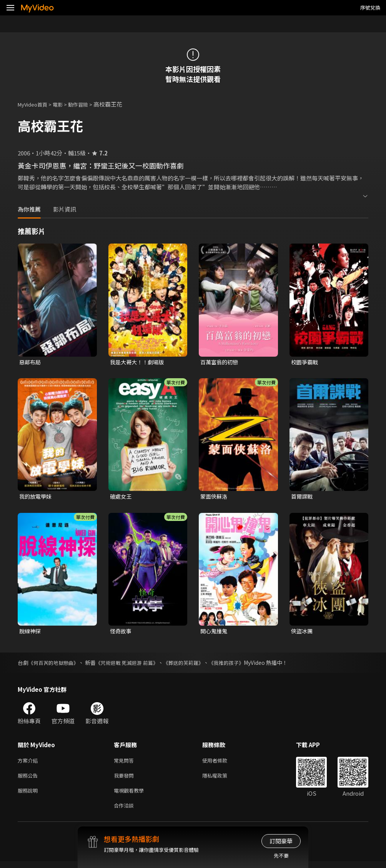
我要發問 (125, 779)
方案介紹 (29, 763)
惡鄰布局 (31, 362)
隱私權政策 (221, 779)
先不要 (281, 855)
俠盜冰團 (303, 633)
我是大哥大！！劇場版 (139, 362)
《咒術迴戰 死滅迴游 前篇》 (133, 665)
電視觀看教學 (131, 795)
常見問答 (125, 763)
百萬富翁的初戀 (220, 362)
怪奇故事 (121, 633)
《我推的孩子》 (239, 665)
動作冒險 (87, 104)
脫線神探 (31, 633)
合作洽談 (125, 812)
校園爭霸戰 (305, 362)
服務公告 (29, 779)
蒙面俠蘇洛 (215, 497)
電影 (64, 104)
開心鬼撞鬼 (215, 633)
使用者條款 (221, 763)
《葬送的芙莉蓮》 (193, 665)
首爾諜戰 (303, 497)
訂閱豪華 (281, 841)
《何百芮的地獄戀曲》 (55, 665)
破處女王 (121, 497)
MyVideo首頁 (35, 104)
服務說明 (29, 795)
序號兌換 (370, 8)
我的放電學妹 (37, 497)
